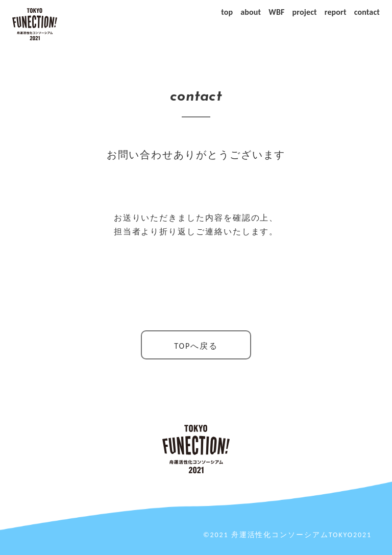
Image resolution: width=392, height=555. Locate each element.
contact (367, 12)
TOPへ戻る (196, 346)
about (251, 12)
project (305, 12)
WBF (276, 12)
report (336, 12)
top (227, 12)
